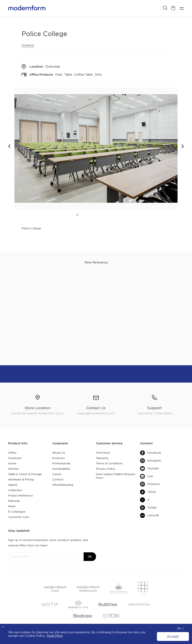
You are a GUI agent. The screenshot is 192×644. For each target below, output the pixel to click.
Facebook (151, 453)
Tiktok (148, 492)
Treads (148, 508)
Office (12, 453)
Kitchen (13, 469)
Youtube (149, 468)
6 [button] (108, 215)
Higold (13, 485)
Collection (15, 490)
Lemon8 (149, 515)
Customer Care (19, 517)
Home (12, 463)
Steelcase (15, 458)
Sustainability (61, 469)
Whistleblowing (63, 485)
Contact (58, 479)
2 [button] (84, 215)
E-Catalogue (17, 512)
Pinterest (150, 484)
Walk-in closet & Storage (25, 474)
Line (146, 476)
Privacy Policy (106, 469)
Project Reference (21, 496)
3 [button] (90, 215)
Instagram (151, 461)
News (12, 506)
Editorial (14, 501)
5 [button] (102, 215)
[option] (96, 148)
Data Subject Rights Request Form (116, 476)
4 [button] (96, 215)
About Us (59, 453)
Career (57, 474)
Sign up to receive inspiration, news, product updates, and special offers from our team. (48, 543)
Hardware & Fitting (21, 479)
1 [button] (77, 215)
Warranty (102, 458)
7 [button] (115, 215)
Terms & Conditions (109, 463)
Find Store (103, 453)
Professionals (61, 463)
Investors (59, 458)
